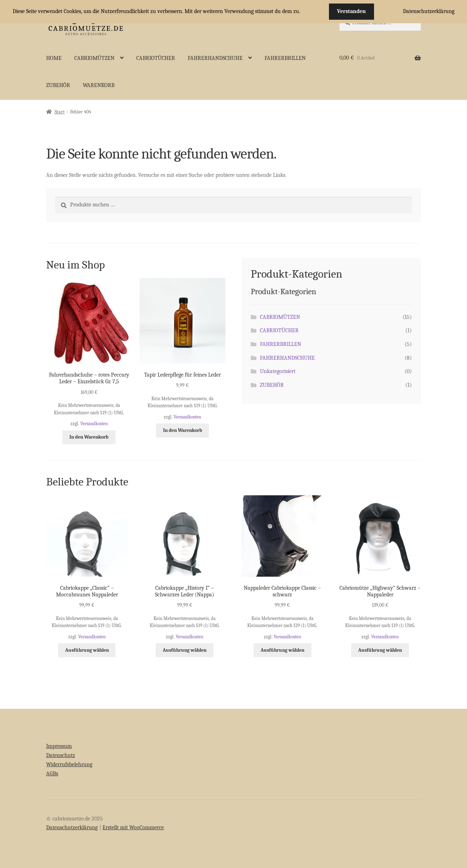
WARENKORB (99, 85)
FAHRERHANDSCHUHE (215, 58)
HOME (54, 58)
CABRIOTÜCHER (156, 58)
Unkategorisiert (278, 371)
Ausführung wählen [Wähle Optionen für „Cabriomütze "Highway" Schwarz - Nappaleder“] (380, 650)
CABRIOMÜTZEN (94, 58)
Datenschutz (61, 755)
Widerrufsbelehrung (69, 764)
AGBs (52, 774)
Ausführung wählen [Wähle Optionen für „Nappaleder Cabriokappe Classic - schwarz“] (282, 650)
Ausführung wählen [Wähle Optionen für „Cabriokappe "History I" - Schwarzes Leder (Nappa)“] (185, 650)
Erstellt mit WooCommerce (133, 827)
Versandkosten (94, 424)
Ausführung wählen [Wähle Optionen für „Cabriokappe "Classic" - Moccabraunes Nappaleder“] (87, 650)
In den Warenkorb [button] (89, 437)
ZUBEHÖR (58, 85)
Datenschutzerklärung (72, 827)
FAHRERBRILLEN (285, 58)
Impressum (59, 746)
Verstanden (351, 11)
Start (60, 112)
